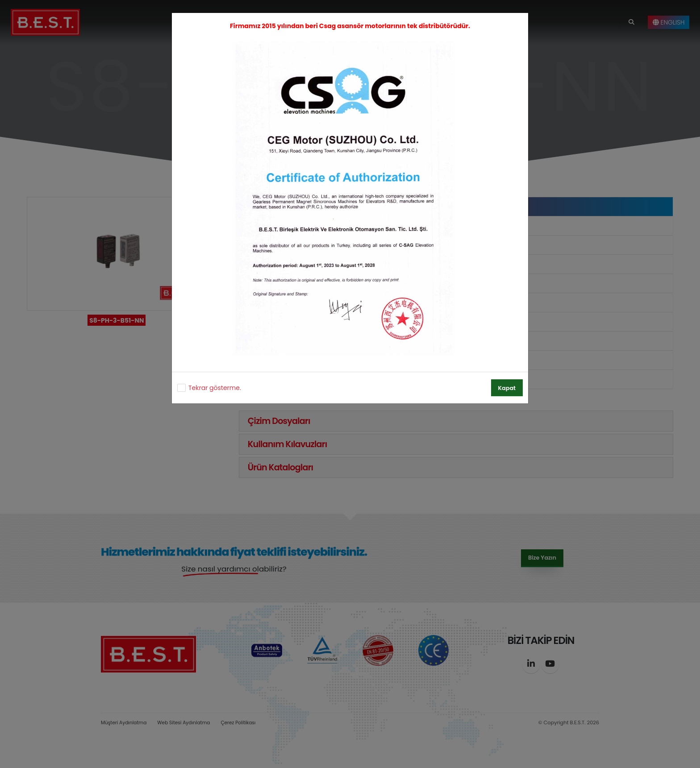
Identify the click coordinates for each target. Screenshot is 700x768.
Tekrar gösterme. (215, 388)
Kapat (507, 388)
